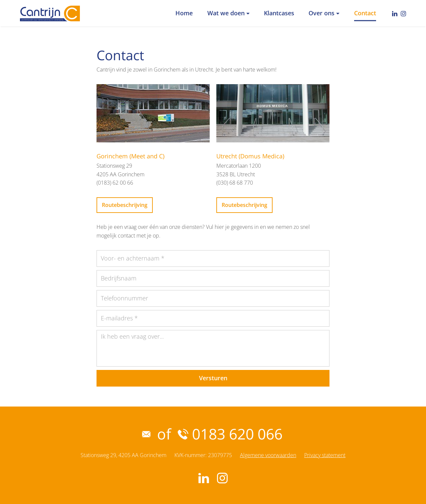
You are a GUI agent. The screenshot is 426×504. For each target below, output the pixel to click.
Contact (365, 13)
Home (184, 13)
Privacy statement (325, 455)
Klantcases (279, 13)
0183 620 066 (230, 434)
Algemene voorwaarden (268, 455)
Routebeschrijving (125, 205)
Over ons (321, 13)
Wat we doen (226, 13)
